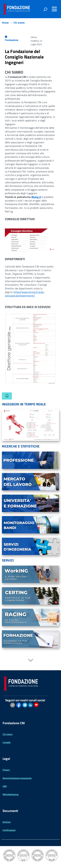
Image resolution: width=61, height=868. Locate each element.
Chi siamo (7, 734)
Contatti (7, 742)
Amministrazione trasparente (17, 778)
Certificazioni (9, 830)
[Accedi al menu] (54, 9)
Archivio (7, 822)
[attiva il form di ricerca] (45, 9)
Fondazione (12, 40)
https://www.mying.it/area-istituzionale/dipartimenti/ (25, 294)
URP (5, 786)
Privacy (6, 770)
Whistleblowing (10, 794)
